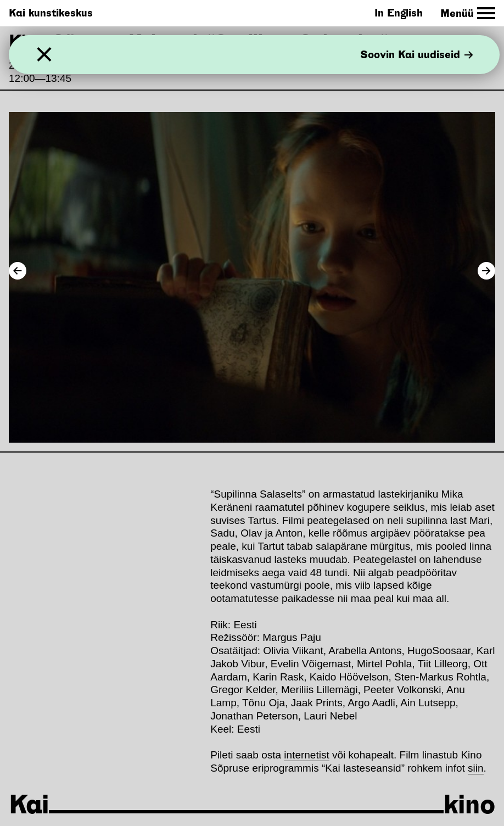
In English (399, 13)
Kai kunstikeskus (51, 13)
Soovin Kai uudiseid (417, 55)
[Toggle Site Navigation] (468, 13)
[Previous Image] (18, 271)
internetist (306, 755)
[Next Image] (486, 271)
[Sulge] (44, 55)
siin (476, 768)
